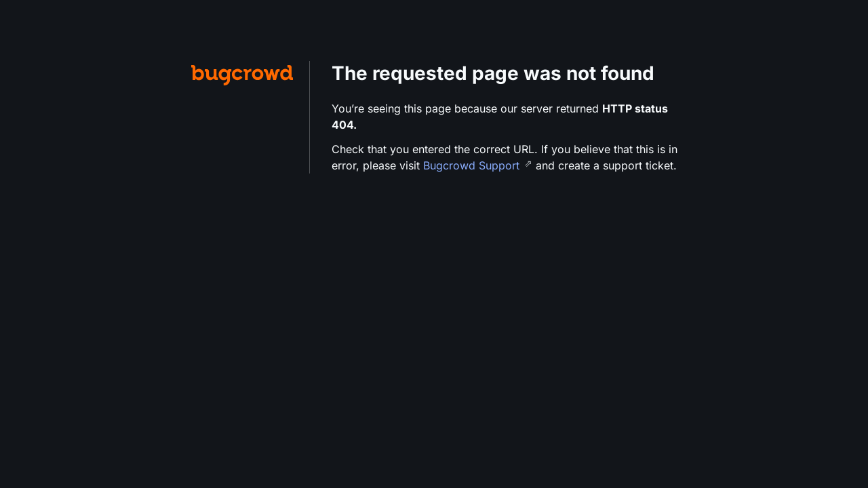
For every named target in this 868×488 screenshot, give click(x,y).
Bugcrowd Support (473, 165)
